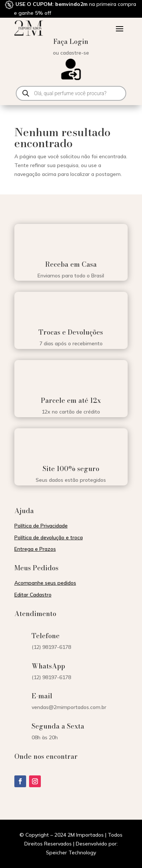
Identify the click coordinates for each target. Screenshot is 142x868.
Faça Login (71, 42)
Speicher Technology (71, 853)
